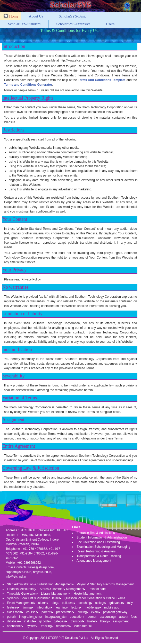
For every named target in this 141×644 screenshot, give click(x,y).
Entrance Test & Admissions (96, 533)
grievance (116, 603)
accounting (107, 617)
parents (47, 612)
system (31, 626)
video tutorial (83, 626)
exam (95, 612)
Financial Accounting (21, 589)
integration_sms (30, 617)
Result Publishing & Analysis (96, 551)
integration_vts (55, 617)
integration (44, 607)
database (13, 621)
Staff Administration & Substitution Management (40, 584)
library (104, 621)
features (13, 607)
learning (61, 607)
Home (11, 16)
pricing (82, 612)
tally (130, 603)
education (77, 617)
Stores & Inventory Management (62, 589)
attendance (15, 626)
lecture (76, 607)
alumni (43, 603)
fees (134, 617)
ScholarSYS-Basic (73, 16)
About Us (36, 16)
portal (11, 617)
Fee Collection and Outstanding (98, 542)
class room (14, 612)
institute (29, 621)
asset (123, 617)
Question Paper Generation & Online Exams (95, 598)
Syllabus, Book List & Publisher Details (34, 598)
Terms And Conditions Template (102, 80)
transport (77, 621)
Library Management (55, 594)
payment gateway (115, 612)
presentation (65, 612)
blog (55, 603)
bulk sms (68, 603)
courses (32, 612)
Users (110, 24)
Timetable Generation (22, 594)
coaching (85, 603)
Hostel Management (88, 594)
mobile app (92, 607)
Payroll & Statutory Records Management (105, 584)
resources (63, 626)
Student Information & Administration (102, 537)
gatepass (60, 621)
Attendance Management (94, 561)
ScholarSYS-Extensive (73, 24)
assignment (121, 621)
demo (92, 617)
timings (27, 607)
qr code (44, 621)
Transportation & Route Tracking (99, 556)
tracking (46, 626)
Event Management (20, 603)
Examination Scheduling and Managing (103, 547)
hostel (92, 621)
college (100, 603)
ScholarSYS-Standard (24, 24)
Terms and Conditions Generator (28, 85)
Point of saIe (97, 589)
